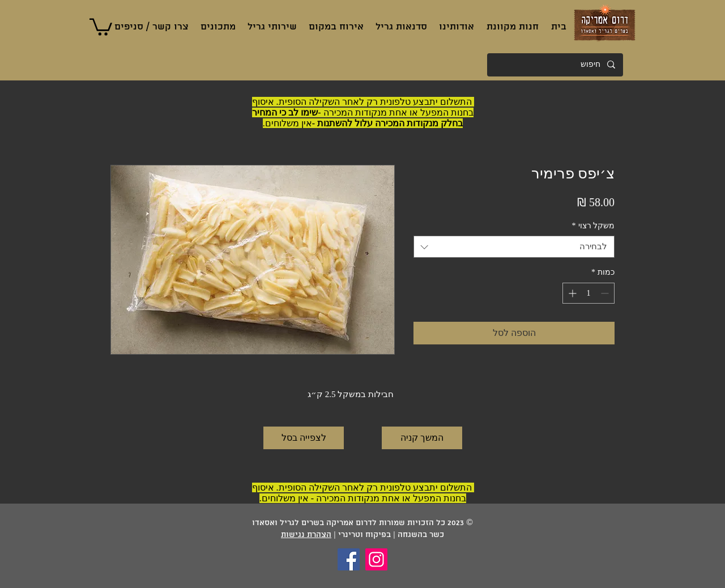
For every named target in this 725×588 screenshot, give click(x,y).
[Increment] (571, 293)
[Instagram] (376, 559)
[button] (101, 26)
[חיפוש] (556, 65)
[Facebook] (349, 559)
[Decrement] (606, 293)
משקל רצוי (594, 226)
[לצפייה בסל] (304, 438)
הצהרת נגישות (306, 535)
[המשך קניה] (422, 438)
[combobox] (514, 247)
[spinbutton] (588, 293)
